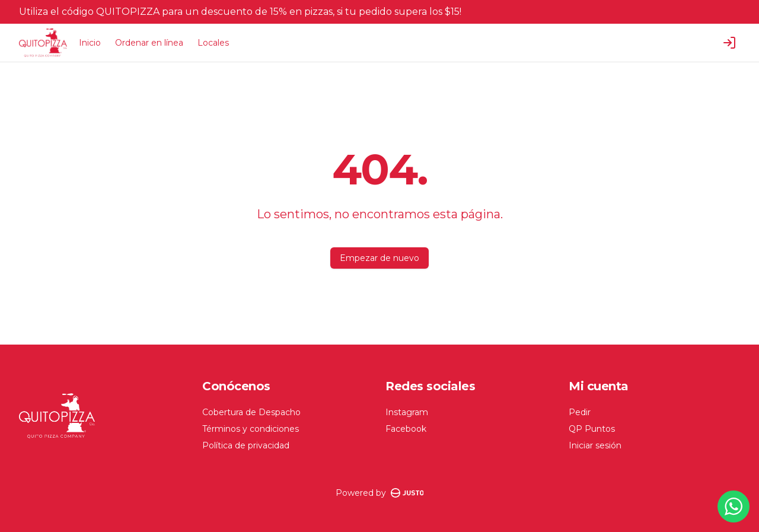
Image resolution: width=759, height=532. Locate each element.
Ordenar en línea (149, 43)
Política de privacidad (246, 445)
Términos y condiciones (251, 429)
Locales (213, 43)
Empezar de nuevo (379, 258)
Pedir (580, 412)
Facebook (406, 429)
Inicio (90, 43)
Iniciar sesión (595, 445)
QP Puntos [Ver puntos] (592, 429)
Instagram (407, 412)
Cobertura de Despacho (251, 412)
